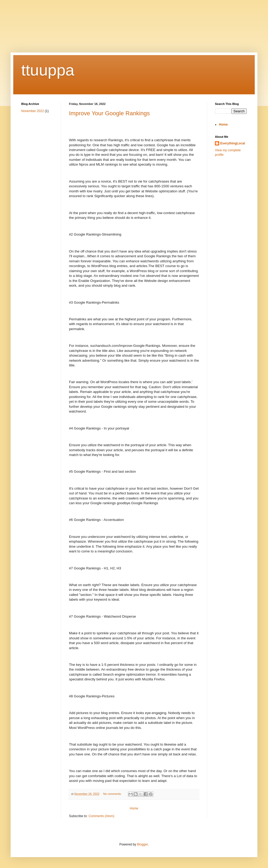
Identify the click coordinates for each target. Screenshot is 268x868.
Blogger (142, 844)
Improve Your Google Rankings (109, 113)
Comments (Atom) (101, 816)
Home (134, 808)
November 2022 (33, 111)
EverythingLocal (233, 143)
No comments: (113, 794)
